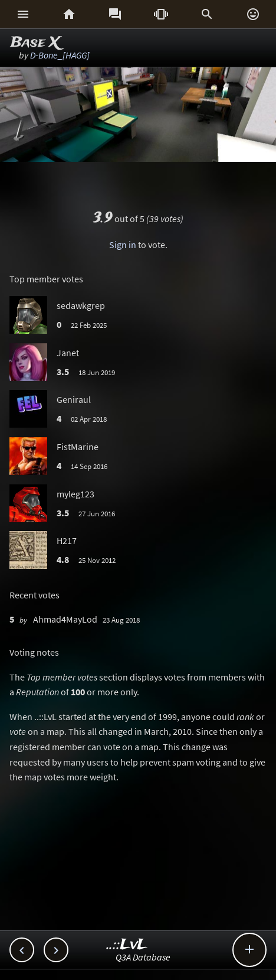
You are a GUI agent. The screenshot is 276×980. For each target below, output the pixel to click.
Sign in (123, 245)
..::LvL (127, 945)
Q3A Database (143, 957)
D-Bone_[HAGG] (60, 55)
